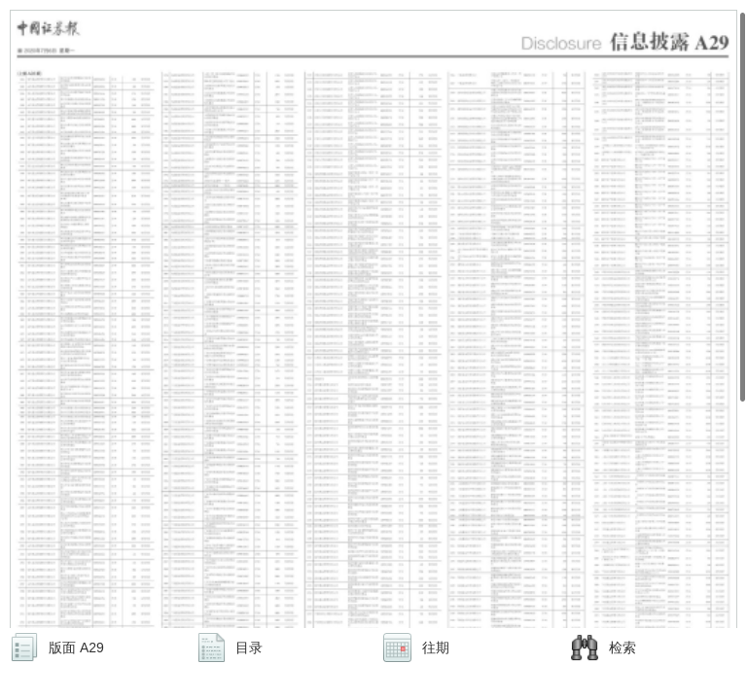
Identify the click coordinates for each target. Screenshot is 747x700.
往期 (436, 647)
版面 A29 (76, 647)
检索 (622, 647)
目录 (249, 647)
